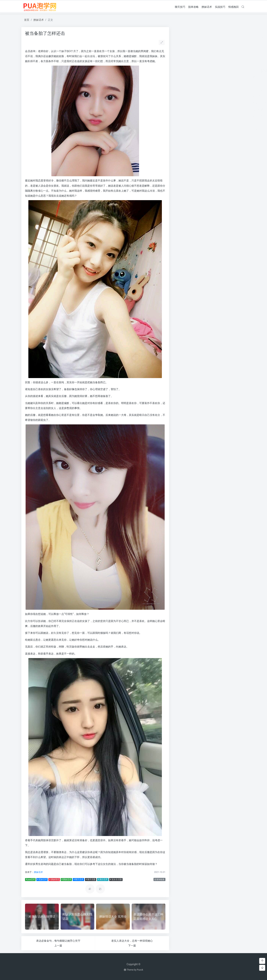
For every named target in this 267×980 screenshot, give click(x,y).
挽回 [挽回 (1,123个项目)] (237, 90)
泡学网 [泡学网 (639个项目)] (196, 103)
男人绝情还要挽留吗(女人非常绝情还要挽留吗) (206, 37)
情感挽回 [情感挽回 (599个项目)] (222, 83)
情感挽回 (233, 7)
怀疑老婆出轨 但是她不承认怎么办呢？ (201, 51)
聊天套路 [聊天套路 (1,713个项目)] (184, 109)
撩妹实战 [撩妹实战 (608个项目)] (219, 97)
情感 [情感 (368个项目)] (205, 84)
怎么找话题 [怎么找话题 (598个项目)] (183, 83)
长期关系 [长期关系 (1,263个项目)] (204, 130)
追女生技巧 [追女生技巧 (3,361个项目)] (225, 123)
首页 (27, 20)
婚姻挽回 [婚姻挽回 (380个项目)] (229, 78)
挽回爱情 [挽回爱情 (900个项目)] (183, 97)
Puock (140, 970)
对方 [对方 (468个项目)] (236, 78)
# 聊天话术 (78, 879)
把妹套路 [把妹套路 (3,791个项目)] (206, 90)
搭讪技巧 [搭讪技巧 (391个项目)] (207, 97)
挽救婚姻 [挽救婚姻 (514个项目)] (196, 97)
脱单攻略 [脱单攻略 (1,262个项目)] (214, 116)
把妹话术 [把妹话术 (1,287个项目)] (225, 90)
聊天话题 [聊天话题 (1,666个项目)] (197, 116)
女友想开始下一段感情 (190, 46)
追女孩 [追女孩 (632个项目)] (207, 124)
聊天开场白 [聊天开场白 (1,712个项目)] (204, 109)
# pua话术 (30, 879)
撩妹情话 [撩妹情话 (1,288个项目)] (233, 96)
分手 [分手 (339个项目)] (191, 78)
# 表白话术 (103, 879)
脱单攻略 (193, 7)
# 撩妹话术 (66, 879)
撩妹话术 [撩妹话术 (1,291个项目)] (183, 103)
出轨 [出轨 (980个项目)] (184, 78)
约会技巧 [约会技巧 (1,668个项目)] (216, 103)
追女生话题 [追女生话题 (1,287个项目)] (185, 130)
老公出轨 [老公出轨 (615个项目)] (231, 103)
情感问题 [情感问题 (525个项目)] (235, 83)
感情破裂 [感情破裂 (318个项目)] (180, 91)
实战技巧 (220, 7)
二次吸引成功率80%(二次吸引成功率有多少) (205, 42)
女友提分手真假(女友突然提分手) (197, 33)
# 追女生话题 (116, 879)
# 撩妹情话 (54, 879)
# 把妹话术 (42, 879)
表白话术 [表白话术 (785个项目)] (182, 124)
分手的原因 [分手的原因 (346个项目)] (208, 78)
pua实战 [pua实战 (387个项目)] (180, 71)
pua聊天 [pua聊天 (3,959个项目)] (215, 70)
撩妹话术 (207, 7)
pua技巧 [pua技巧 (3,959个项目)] (195, 70)
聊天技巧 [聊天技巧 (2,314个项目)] (225, 109)
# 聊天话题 (91, 879)
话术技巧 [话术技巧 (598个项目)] (196, 124)
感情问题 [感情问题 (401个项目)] (189, 91)
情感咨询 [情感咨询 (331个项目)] (212, 84)
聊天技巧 (180, 7)
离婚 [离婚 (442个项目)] (204, 103)
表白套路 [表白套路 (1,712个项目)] (231, 116)
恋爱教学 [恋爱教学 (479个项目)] (196, 83)
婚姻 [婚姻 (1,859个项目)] (219, 78)
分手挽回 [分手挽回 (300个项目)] (198, 78)
